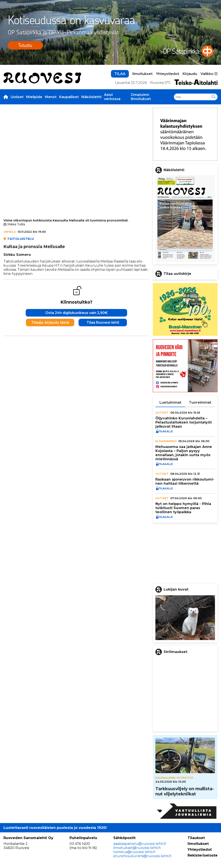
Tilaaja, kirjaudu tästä (50, 323)
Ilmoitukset (142, 74)
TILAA (120, 74)
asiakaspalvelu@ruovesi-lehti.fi (140, 844)
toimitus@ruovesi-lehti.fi (134, 852)
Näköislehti (91, 97)
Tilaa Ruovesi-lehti (103, 323)
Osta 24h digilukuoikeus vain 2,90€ (77, 313)
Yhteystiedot (168, 74)
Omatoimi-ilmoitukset (141, 97)
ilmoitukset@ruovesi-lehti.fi (137, 848)
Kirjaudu (190, 74)
